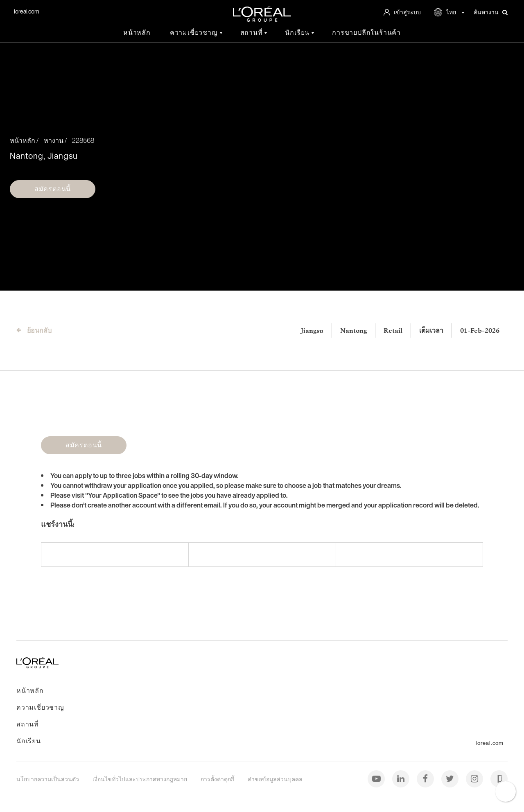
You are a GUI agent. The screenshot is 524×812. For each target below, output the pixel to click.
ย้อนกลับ (39, 330)
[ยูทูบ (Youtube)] (377, 778)
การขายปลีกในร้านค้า (366, 33)
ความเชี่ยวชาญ (195, 33)
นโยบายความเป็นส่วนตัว (48, 779)
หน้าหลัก (137, 33)
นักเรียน (298, 33)
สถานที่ (253, 33)
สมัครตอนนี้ (53, 189)
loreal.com (27, 11)
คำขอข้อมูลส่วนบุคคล (275, 779)
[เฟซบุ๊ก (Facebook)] (426, 778)
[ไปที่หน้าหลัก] (37, 666)
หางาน (54, 140)
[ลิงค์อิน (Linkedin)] (401, 778)
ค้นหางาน (491, 12)
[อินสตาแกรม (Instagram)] (475, 778)
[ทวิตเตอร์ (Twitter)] (451, 778)
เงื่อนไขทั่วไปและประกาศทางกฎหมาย (140, 779)
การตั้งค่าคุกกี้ (218, 779)
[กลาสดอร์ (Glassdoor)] (499, 778)
